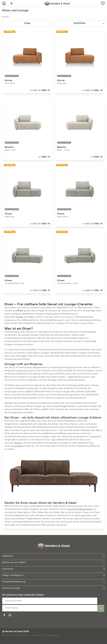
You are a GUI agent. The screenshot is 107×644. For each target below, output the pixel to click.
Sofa (31, 317)
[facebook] (5, 615)
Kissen (18, 443)
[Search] (4, 3)
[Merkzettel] (103, 3)
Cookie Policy (38, 635)
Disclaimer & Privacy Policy (16, 635)
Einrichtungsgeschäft (80, 509)
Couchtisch (17, 446)
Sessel (19, 317)
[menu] (12, 3)
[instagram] (10, 615)
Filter (27, 23)
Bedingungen (53, 635)
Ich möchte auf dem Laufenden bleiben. (23, 595)
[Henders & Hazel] (57, 3)
